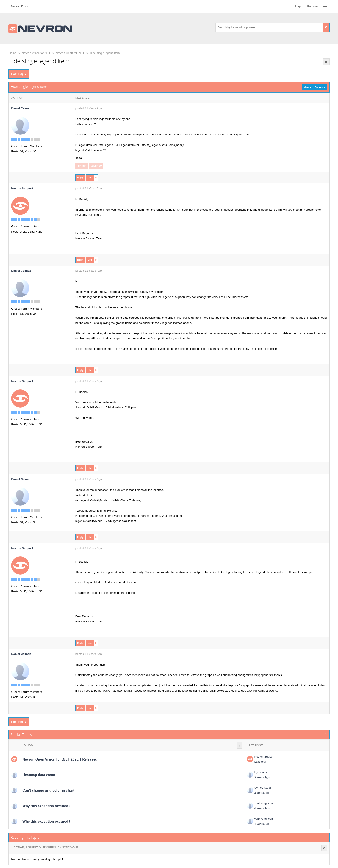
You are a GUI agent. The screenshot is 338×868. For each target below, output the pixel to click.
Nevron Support (264, 757)
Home (13, 53)
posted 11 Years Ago (89, 108)
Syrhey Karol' (263, 788)
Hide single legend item (105, 53)
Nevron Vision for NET (36, 53)
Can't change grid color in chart (48, 790)
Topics (28, 745)
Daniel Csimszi (21, 108)
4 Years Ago (262, 808)
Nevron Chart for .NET (70, 53)
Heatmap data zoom (39, 775)
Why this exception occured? (46, 806)
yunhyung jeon (264, 803)
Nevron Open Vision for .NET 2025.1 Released (60, 759)
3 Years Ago (262, 777)
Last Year (260, 762)
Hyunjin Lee (262, 772)
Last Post (255, 745)
